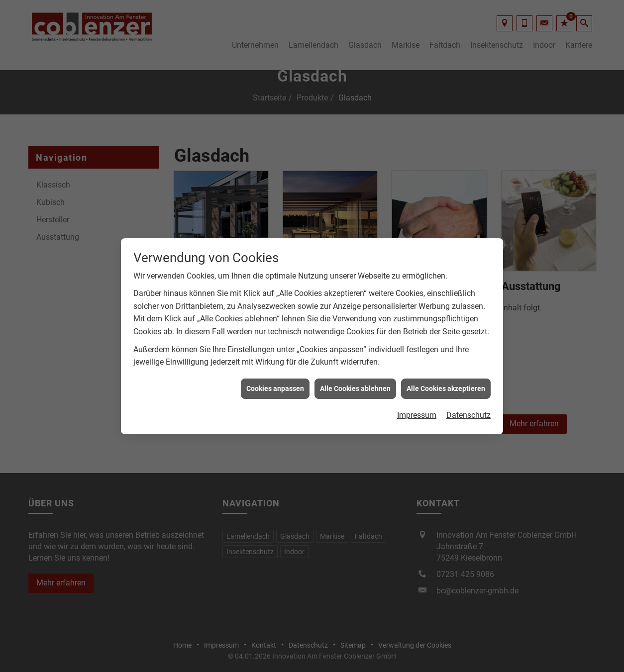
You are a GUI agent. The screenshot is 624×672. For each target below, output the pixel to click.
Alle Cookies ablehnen (355, 384)
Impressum (417, 411)
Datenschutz (468, 411)
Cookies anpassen (275, 384)
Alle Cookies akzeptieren (446, 384)
